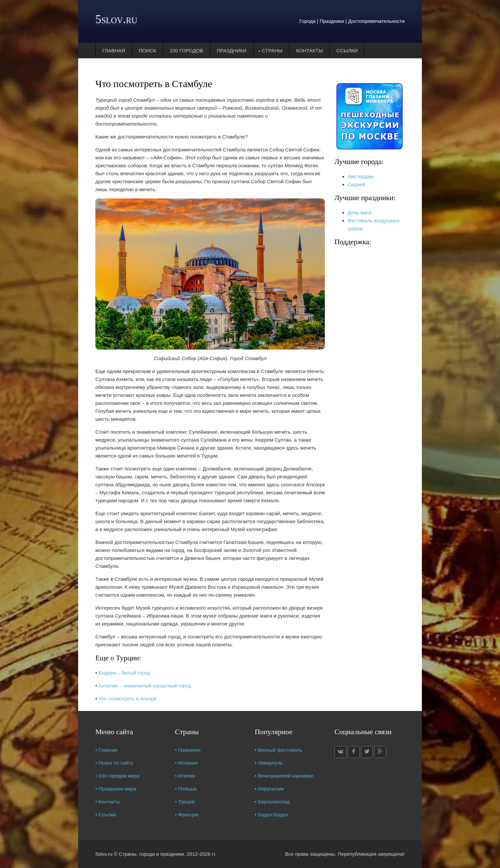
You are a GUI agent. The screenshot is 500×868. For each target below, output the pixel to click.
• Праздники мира (116, 789)
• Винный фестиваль (278, 750)
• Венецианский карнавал (284, 776)
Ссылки (347, 51)
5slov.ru (116, 19)
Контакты (309, 51)
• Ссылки (106, 814)
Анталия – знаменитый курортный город (145, 686)
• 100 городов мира (117, 776)
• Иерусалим (269, 789)
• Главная (106, 750)
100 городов (187, 51)
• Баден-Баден (272, 814)
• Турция (185, 802)
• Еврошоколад (272, 802)
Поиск (148, 51)
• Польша (186, 789)
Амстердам (361, 176)
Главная (114, 51)
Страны (272, 51)
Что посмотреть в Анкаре (127, 699)
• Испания (187, 763)
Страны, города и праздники (151, 854)
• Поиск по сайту (114, 763)
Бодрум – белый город (124, 673)
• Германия (188, 750)
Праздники (232, 51)
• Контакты (108, 802)
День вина (360, 213)
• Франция (187, 814)
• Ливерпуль (269, 763)
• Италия (185, 776)
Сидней (356, 184)
